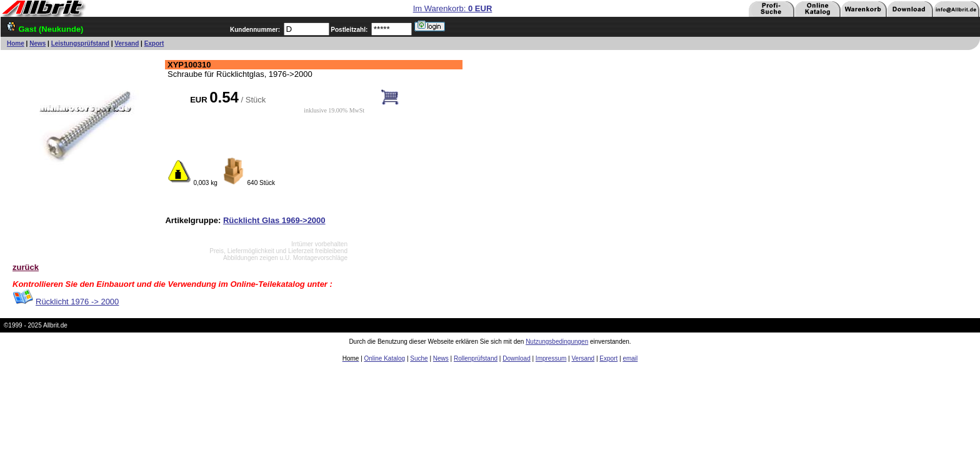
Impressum (551, 358)
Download (516, 358)
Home (16, 43)
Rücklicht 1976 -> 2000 (77, 302)
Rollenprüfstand (476, 358)
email (630, 358)
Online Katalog (385, 358)
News (37, 43)
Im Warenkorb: (453, 8)
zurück (26, 267)
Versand (127, 43)
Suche (419, 358)
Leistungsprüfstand (80, 43)
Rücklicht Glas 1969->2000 (274, 220)
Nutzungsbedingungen (557, 342)
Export (154, 43)
